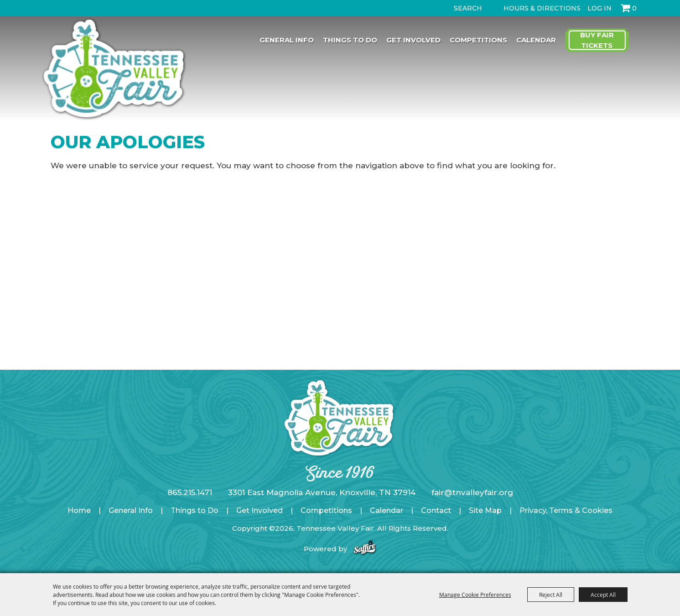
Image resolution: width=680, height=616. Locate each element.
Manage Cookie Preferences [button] (475, 595)
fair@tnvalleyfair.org (472, 492)
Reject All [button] (551, 595)
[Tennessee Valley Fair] (114, 70)
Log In (600, 8)
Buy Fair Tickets (597, 40)
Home (79, 510)
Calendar (536, 40)
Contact (436, 510)
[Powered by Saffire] (365, 549)
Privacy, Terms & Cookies (566, 510)
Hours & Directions (542, 8)
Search (446, 8)
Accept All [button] (603, 595)
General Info (287, 40)
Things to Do (350, 40)
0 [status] (634, 8)
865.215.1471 (190, 492)
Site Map (485, 510)
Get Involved (413, 40)
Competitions (478, 40)
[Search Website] (470, 8)
